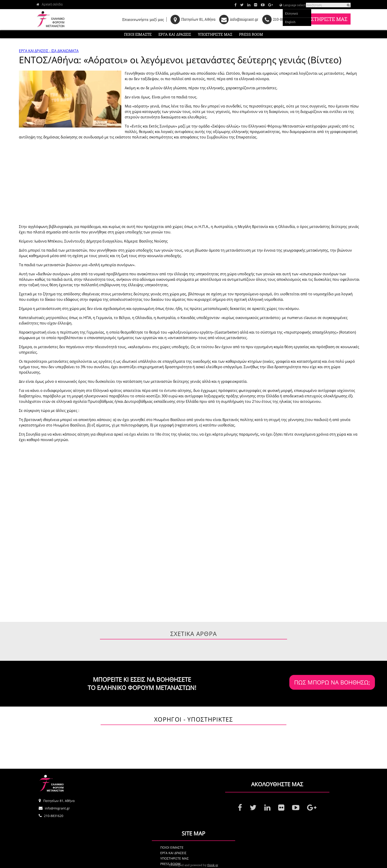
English (275, 22)
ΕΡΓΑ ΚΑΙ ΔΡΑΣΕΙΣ (175, 36)
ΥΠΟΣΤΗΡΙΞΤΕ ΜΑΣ (321, 20)
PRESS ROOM (251, 36)
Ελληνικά (276, 13)
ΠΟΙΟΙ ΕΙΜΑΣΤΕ (138, 36)
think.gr (213, 865)
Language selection (278, 5)
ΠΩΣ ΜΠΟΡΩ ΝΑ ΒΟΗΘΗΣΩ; (304, 685)
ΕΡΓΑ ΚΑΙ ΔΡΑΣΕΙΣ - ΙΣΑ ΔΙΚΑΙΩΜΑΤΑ (49, 54)
